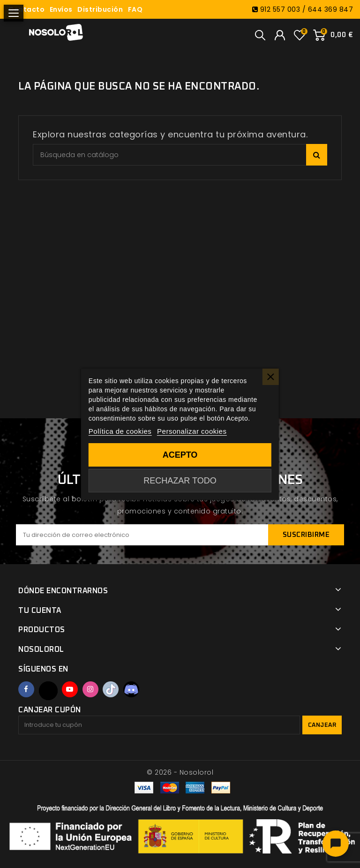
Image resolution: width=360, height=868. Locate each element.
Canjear (322, 725)
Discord (131, 689)
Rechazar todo (180, 481)
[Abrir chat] (336, 844)
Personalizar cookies (192, 431)
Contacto (26, 9)
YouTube (70, 689)
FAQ (135, 9)
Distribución (100, 9)
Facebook (26, 689)
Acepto (180, 455)
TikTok (111, 689)
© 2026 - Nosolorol (180, 772)
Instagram (90, 689)
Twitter (48, 691)
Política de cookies (120, 431)
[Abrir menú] (14, 13)
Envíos (61, 9)
